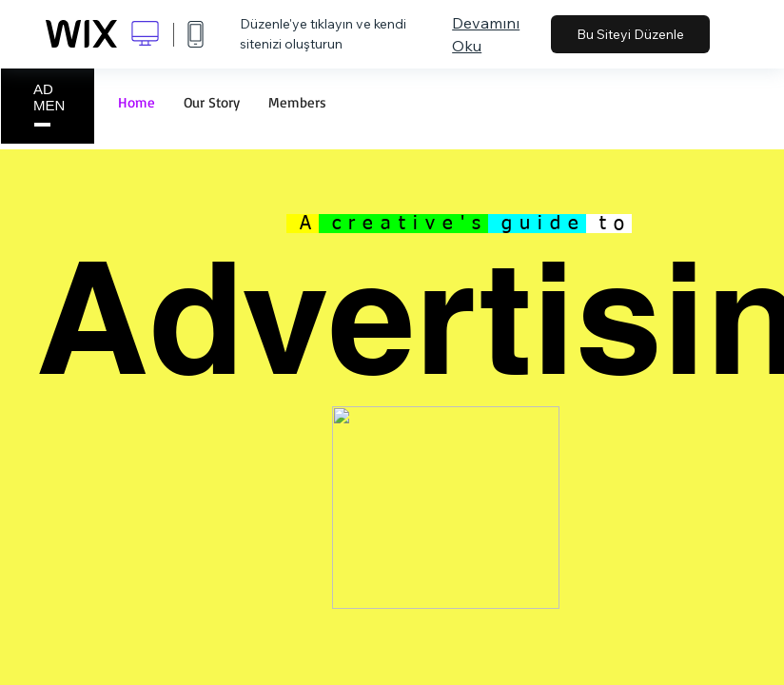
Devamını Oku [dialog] (486, 34)
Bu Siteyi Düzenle (630, 34)
